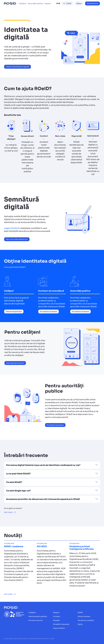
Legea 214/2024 (12, 228)
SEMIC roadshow (14, 546)
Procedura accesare (49, 312)
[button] (92, 3)
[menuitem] (23, 4)
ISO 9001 (42, 546)
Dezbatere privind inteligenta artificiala (82, 548)
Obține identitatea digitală (17, 67)
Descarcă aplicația (14, 312)
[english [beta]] (59, 3)
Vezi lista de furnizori (15, 363)
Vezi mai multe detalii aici (17, 239)
